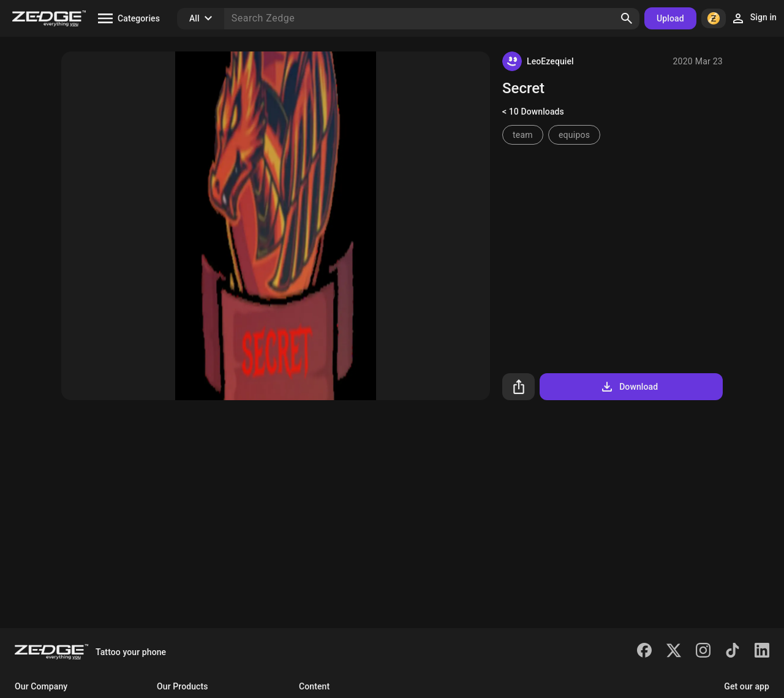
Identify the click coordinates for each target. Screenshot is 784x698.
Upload (670, 18)
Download (629, 387)
